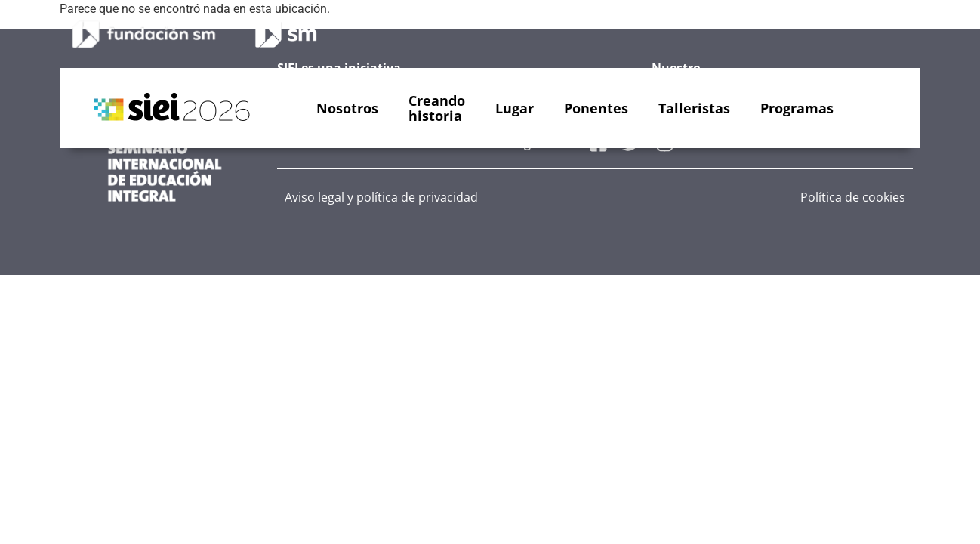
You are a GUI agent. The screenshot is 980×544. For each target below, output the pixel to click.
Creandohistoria (437, 108)
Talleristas (694, 108)
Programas (797, 108)
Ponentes (596, 108)
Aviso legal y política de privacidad (381, 197)
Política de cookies (853, 197)
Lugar (515, 108)
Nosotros (347, 108)
